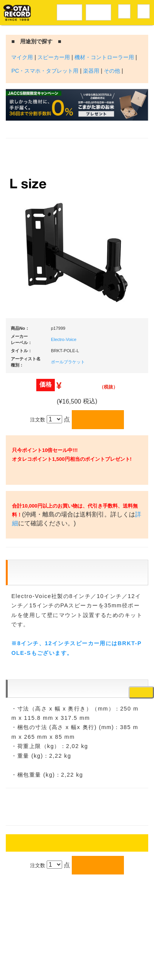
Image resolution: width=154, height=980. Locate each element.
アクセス (42, 934)
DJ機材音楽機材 (98, 11)
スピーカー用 (54, 57)
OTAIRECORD (74, 966)
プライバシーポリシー (85, 951)
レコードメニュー (69, 11)
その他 (112, 71)
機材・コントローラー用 (104, 57)
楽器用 (91, 71)
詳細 (55, 560)
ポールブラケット (68, 362)
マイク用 (22, 57)
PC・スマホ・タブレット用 (45, 71)
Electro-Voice (64, 339)
